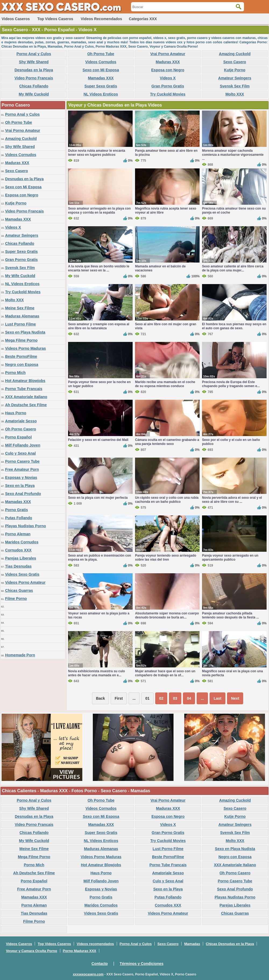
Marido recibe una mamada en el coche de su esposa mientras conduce (165, 384)
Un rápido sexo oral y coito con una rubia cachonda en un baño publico (167, 500)
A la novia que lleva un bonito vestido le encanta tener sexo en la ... (99, 268)
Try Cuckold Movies (168, 94)
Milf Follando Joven (23, 445)
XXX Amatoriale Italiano (26, 397)
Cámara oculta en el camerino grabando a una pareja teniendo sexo (167, 442)
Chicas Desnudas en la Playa (230, 944)
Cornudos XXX (18, 550)
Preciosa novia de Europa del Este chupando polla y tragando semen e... (231, 384)
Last (217, 698)
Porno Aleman (18, 534)
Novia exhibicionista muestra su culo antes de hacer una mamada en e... (96, 673)
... (202, 698)
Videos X (168, 78)
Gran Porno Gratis (168, 86)
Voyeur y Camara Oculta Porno (32, 951)
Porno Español (18, 437)
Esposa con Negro (168, 70)
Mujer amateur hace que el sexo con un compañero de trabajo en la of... (165, 673)
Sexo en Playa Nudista (25, 332)
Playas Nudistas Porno (26, 526)
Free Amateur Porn (22, 469)
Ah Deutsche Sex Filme (26, 405)
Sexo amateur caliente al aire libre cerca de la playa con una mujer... (233, 268)
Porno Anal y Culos (34, 54)
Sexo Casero (235, 62)
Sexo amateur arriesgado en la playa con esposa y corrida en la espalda (99, 210)
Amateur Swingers (235, 78)
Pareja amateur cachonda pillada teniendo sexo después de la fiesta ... (230, 615)
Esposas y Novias (21, 477)
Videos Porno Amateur (25, 582)
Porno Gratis (17, 510)
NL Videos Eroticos (101, 94)
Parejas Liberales (21, 558)
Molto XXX (235, 94)
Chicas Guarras (19, 590)
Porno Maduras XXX (80, 951)
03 (175, 698)
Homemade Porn (20, 655)
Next (235, 698)
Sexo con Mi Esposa (101, 70)
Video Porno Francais (34, 78)
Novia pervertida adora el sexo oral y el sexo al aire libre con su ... (232, 500)
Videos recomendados (101, 19)
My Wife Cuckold (34, 94)
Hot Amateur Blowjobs (25, 381)
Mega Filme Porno (21, 340)
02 (161, 698)
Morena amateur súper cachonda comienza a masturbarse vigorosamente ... (233, 155)
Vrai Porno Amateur (168, 54)
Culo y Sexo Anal (20, 453)
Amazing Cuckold (235, 54)
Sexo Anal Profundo (23, 494)
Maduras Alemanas (22, 316)
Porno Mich (15, 373)
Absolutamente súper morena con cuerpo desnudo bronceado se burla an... (167, 615)
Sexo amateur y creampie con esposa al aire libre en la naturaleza (99, 326)
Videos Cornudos (101, 62)
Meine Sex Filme (20, 308)
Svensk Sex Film (235, 86)
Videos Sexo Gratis (22, 574)
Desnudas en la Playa (34, 70)
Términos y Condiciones (142, 964)
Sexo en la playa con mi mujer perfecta (98, 498)
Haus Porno (16, 413)
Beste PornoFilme (21, 356)
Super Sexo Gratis (101, 86)
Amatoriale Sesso (21, 421)
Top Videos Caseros (55, 19)
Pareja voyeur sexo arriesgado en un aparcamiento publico (230, 558)
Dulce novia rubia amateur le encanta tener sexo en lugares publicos (97, 153)
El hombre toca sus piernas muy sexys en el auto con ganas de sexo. (234, 326)
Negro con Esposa (22, 365)
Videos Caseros (16, 19)
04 (189, 698)
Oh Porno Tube (101, 54)
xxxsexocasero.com (88, 974)
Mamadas (192, 944)
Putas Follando (19, 518)
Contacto (100, 964)
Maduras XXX (168, 62)
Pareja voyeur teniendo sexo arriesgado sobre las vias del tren (166, 558)
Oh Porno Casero (21, 429)
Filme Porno (16, 599)
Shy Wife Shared (34, 62)
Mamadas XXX (101, 78)
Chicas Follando (34, 86)
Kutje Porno (235, 70)
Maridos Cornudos (22, 542)
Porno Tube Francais (24, 389)
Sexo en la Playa (20, 486)
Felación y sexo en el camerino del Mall (98, 440)
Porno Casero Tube (22, 461)
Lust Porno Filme (20, 324)
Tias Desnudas (18, 566)
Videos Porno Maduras (25, 348)
